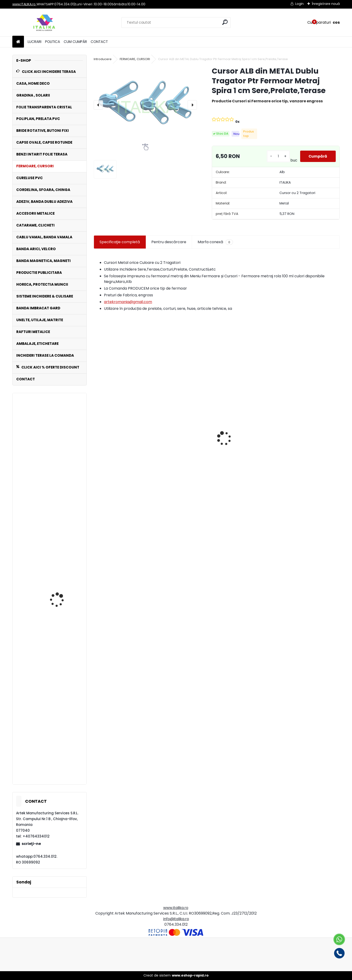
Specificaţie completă (120, 242)
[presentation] (98, 105)
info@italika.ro (176, 919)
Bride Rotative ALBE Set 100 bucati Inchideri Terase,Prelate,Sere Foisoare (247, 454)
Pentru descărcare (169, 242)
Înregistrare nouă (326, 4)
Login (299, 4)
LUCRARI (35, 42)
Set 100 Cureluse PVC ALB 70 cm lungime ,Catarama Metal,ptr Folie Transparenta (63, 596)
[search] (225, 22)
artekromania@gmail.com (128, 302)
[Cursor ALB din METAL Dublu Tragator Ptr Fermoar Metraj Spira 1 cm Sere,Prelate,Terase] (145, 105)
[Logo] (44, 23)
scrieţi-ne (31, 844)
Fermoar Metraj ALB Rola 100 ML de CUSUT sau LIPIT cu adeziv (122, 456)
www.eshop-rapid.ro (190, 975)
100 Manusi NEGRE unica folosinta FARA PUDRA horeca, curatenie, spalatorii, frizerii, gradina (185, 441)
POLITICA (53, 42)
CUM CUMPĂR (75, 42)
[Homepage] (18, 42)
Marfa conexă (215, 242)
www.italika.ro (176, 908)
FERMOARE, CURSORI (135, 59)
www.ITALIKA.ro (24, 4)
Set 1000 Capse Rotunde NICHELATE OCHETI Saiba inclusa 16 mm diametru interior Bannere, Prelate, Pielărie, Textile (306, 474)
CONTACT (99, 42)
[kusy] (277, 156)
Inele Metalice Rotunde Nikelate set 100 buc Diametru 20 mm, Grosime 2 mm (61, 507)
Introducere (103, 59)
